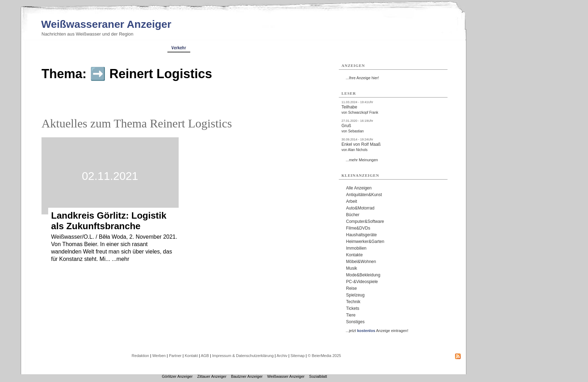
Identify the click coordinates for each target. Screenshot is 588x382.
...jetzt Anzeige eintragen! (377, 331)
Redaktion (140, 356)
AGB (205, 356)
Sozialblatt (318, 376)
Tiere (351, 315)
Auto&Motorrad (360, 208)
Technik (353, 302)
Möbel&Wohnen (361, 262)
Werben (159, 356)
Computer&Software (365, 221)
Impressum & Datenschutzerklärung (243, 356)
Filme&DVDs (358, 228)
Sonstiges (355, 322)
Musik (351, 268)
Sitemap (298, 356)
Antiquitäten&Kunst (364, 195)
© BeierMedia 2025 (324, 356)
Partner (175, 356)
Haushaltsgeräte (361, 235)
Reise (351, 288)
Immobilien (356, 248)
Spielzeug (355, 295)
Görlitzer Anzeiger (177, 376)
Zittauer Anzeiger (212, 376)
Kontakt (191, 356)
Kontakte (354, 255)
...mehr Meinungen (362, 160)
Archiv (282, 356)
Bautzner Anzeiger (247, 376)
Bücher (353, 215)
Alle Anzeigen (359, 188)
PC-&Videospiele (362, 282)
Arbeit (351, 201)
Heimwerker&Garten (365, 242)
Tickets (353, 308)
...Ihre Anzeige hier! (362, 78)
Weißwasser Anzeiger (286, 376)
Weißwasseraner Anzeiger (106, 24)
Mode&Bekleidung (363, 275)
